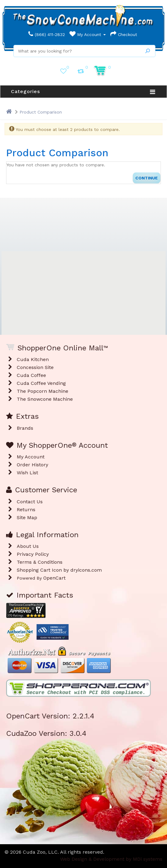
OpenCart (54, 578)
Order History (32, 465)
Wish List (27, 473)
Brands (25, 428)
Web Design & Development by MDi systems (111, 859)
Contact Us (30, 502)
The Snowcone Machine (45, 399)
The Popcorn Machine (43, 391)
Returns (26, 510)
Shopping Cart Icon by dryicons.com (59, 570)
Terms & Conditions (40, 562)
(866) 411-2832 (47, 34)
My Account (88, 34)
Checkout (124, 34)
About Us (28, 546)
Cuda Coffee (31, 375)
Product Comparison (41, 112)
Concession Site (35, 367)
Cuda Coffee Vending (41, 383)
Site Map (27, 517)
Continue (147, 178)
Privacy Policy (33, 554)
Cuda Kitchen (33, 359)
